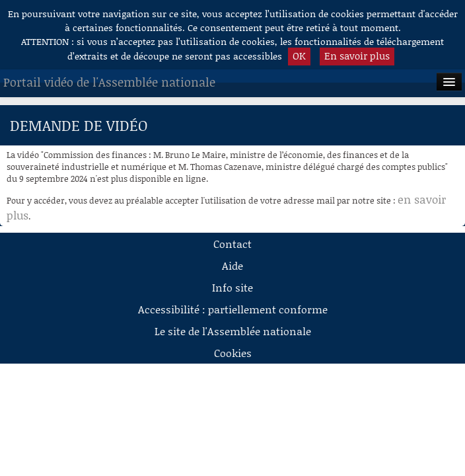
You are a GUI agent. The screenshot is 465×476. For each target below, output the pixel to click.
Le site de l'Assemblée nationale (233, 331)
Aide (232, 265)
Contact (232, 244)
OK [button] (299, 56)
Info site (232, 287)
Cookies (233, 353)
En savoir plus (357, 56)
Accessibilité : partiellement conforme (233, 309)
